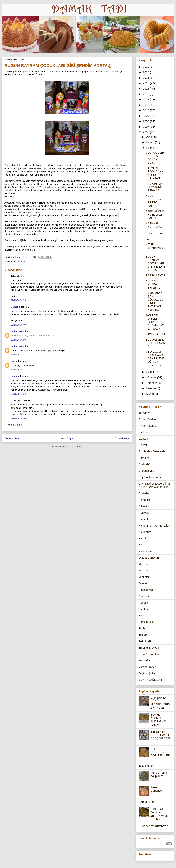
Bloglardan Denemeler (152, 451)
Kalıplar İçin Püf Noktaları (154, 526)
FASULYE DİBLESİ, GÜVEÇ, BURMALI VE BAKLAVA (155, 322)
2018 (146, 72)
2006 (146, 132)
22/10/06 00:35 (18, 300)
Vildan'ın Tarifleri (149, 654)
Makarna (144, 564)
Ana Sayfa (67, 438)
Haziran (151, 388)
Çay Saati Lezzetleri (151, 477)
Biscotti (143, 445)
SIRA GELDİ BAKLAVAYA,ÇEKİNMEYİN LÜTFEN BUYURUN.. (155, 358)
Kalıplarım (145, 532)
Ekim (150, 148)
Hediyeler (144, 513)
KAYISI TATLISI (155, 334)
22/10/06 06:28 (18, 370)
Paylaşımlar (20, 262)
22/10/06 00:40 (18, 325)
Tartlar (142, 628)
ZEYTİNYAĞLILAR (150, 680)
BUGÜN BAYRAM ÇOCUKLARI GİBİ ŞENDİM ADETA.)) (155, 263)
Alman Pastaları (148, 426)
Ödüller (143, 583)
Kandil (142, 538)
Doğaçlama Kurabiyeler (155, 826)
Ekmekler (144, 500)
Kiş (141, 545)
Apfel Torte (147, 802)
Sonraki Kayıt (12, 438)
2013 (146, 94)
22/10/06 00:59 (18, 340)
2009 (146, 116)
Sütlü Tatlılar (146, 622)
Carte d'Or (145, 464)
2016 (146, 78)
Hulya (14, 361)
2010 (146, 110)
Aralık (150, 137)
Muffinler (144, 577)
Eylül (150, 372)
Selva (142, 616)
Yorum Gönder (15, 425)
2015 (146, 83)
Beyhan (15, 376)
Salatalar (144, 609)
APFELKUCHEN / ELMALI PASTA (155, 215)
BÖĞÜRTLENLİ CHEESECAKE (155, 343)
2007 (146, 127)
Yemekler (144, 661)
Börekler (144, 458)
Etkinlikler (145, 506)
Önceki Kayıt (122, 438)
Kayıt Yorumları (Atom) (71, 447)
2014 (146, 89)
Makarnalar (146, 571)
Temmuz (152, 383)
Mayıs (150, 394)
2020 (146, 67)
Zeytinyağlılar (147, 673)
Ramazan (145, 596)
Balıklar (143, 432)
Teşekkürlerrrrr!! (148, 766)
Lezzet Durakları (149, 558)
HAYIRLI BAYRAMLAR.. (155, 248)
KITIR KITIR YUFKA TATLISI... (153, 284)
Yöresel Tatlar (147, 667)
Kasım (151, 142)
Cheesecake (146, 471)
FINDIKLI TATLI (155, 275)
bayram (143, 439)
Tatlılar (143, 635)
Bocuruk (15, 307)
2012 (146, 99)
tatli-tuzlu (16, 331)
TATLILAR (145, 641)
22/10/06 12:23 (18, 394)
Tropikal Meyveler (150, 648)
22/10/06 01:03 (18, 355)
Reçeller (144, 603)
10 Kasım (144, 413)
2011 (146, 105)
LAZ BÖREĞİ (154, 239)
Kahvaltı (144, 519)
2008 (146, 121)
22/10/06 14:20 (18, 418)
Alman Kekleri (147, 419)
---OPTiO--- (16, 401)
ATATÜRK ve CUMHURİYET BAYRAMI (155, 187)
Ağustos (152, 377)
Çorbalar (144, 493)
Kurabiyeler (146, 551)
